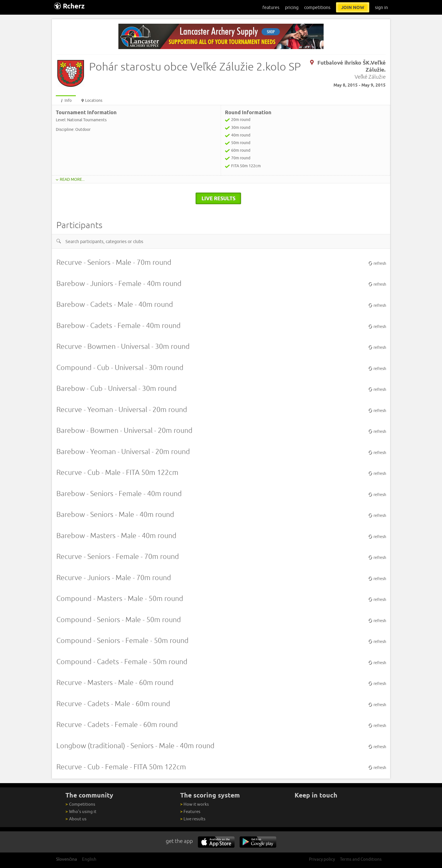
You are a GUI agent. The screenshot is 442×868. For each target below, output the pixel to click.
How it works (195, 804)
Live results (193, 819)
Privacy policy (322, 859)
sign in (381, 7)
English (89, 859)
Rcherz (69, 6)
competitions (317, 7)
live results (218, 198)
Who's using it (81, 811)
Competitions (80, 804)
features (271, 7)
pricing (292, 7)
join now (353, 7)
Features (190, 811)
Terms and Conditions (361, 859)
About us (76, 819)
